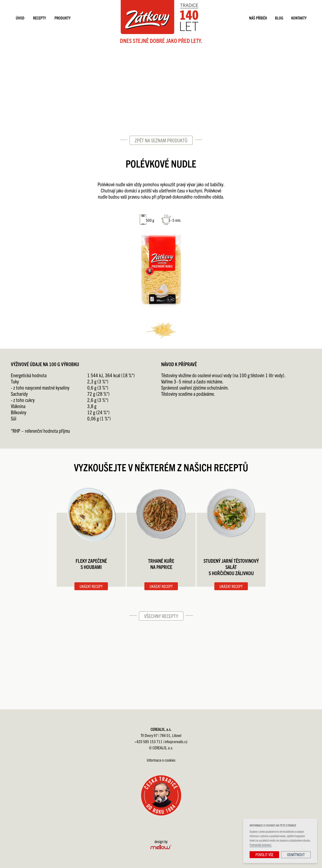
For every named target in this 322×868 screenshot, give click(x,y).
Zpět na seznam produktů (161, 140)
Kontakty (299, 18)
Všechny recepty (161, 616)
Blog (279, 18)
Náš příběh (258, 18)
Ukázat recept (91, 586)
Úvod (20, 18)
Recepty (39, 18)
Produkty (62, 18)
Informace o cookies (161, 760)
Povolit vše (264, 854)
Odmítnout (296, 854)
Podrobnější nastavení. (261, 845)
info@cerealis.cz (176, 741)
